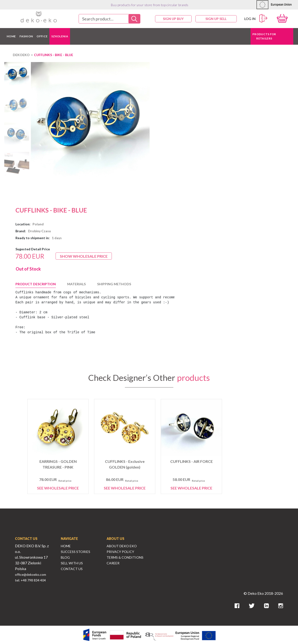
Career (113, 563)
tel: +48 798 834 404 (30, 580)
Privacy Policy (120, 552)
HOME (11, 36)
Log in (256, 18)
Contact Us (72, 569)
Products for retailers (264, 36)
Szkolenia (60, 36)
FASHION (26, 36)
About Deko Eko (122, 546)
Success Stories (76, 552)
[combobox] (109, 19)
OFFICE (42, 36)
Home (66, 546)
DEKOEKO (21, 55)
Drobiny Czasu (39, 231)
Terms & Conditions (125, 557)
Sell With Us (72, 563)
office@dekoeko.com (31, 574)
